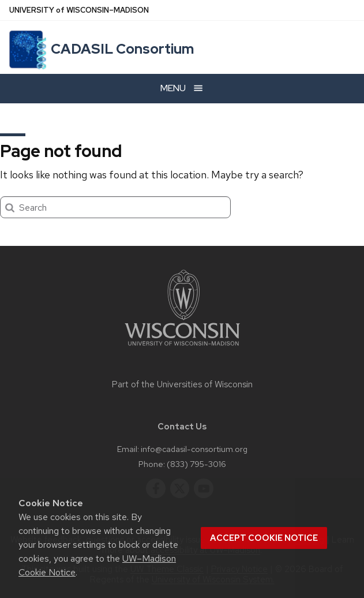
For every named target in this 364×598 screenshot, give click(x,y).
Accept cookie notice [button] (264, 538)
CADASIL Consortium (122, 49)
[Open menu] (182, 89)
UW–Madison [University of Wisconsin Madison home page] (79, 10)
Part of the (182, 384)
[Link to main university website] (182, 348)
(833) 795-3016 (196, 464)
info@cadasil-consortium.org (194, 449)
